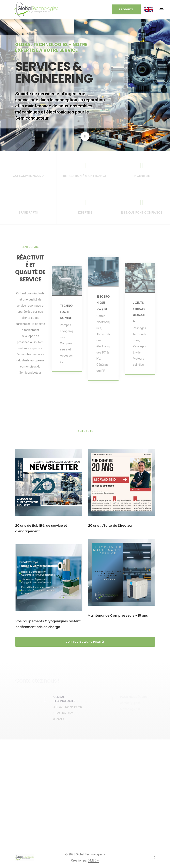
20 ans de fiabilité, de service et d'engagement (41, 529)
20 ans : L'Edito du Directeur (111, 526)
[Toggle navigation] (162, 10)
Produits (126, 9)
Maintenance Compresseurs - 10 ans (47, 616)
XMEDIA (94, 860)
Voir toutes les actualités (85, 642)
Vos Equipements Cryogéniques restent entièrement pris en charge (119, 619)
